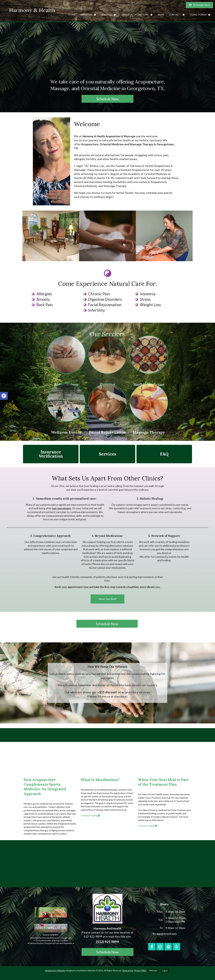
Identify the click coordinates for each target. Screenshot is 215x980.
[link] (4, 396)
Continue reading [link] (90, 816)
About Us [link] (86, 13)
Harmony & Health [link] (32, 8)
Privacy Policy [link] (140, 971)
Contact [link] (175, 13)
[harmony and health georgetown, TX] (107, 865)
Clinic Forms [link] (198, 13)
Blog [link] (161, 13)
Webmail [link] (153, 971)
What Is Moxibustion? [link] (100, 780)
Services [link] (107, 13)
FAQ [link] (164, 454)
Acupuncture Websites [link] (55, 971)
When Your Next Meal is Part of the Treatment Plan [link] (163, 782)
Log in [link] (165, 971)
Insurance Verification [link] (51, 454)
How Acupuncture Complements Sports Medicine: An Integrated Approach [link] (45, 787)
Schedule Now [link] (107, 99)
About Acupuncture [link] (135, 13)
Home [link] (72, 13)
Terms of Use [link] (128, 971)
